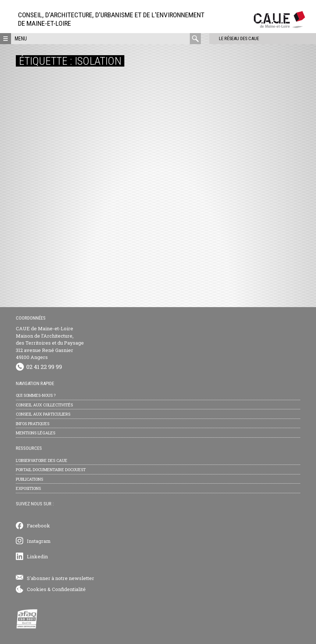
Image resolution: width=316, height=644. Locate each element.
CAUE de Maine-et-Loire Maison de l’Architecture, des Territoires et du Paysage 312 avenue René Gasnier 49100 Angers (50, 343)
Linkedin (37, 556)
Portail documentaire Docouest (51, 469)
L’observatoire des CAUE (42, 460)
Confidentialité (69, 589)
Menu (21, 39)
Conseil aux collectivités (44, 405)
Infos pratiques (33, 424)
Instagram (39, 541)
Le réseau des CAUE (232, 38)
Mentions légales (35, 433)
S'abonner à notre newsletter (61, 578)
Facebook (38, 526)
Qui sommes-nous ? (36, 395)
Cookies (37, 589)
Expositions (28, 488)
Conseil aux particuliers (43, 414)
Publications (29, 479)
